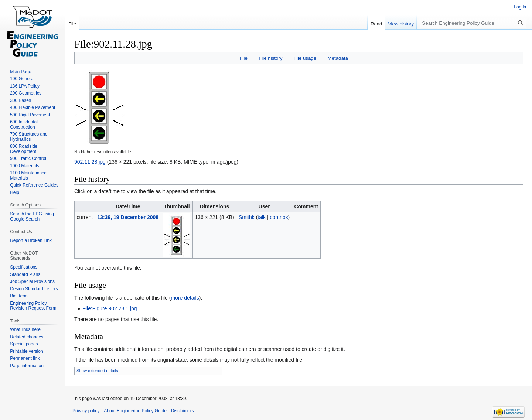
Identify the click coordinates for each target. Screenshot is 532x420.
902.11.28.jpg (90, 162)
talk (262, 217)
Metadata (337, 58)
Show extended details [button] (97, 371)
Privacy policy (86, 411)
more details (185, 298)
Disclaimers (183, 411)
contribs (279, 217)
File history (270, 58)
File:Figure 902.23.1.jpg (110, 308)
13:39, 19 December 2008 (128, 217)
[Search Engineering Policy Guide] (473, 23)
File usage (305, 58)
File (243, 58)
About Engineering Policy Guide (135, 411)
